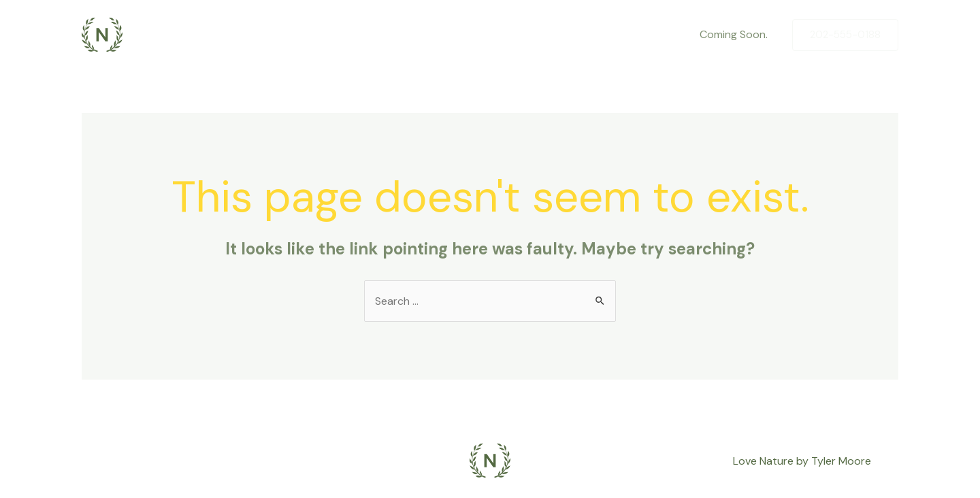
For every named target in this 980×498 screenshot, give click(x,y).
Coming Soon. (734, 34)
